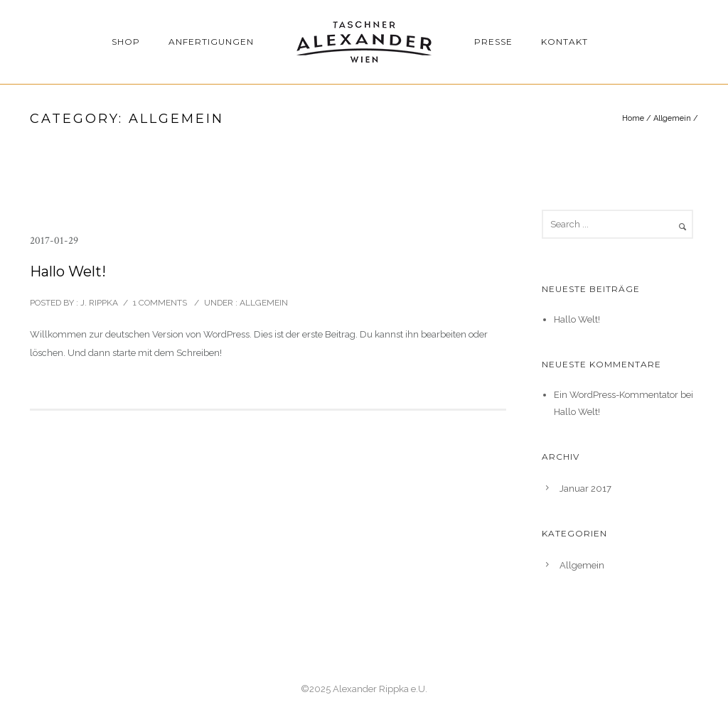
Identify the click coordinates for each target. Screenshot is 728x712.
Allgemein (672, 118)
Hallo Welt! (68, 271)
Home (633, 118)
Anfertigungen (211, 42)
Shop (126, 42)
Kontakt (564, 42)
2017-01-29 (54, 241)
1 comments (160, 303)
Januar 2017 (585, 489)
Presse (493, 42)
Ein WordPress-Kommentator (616, 395)
